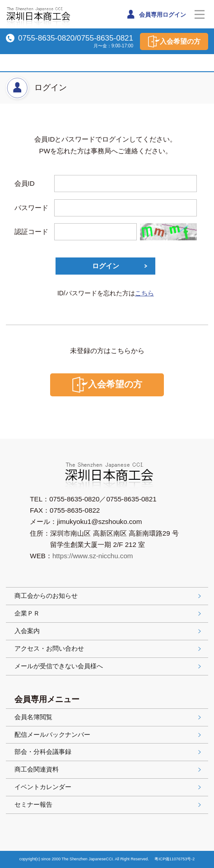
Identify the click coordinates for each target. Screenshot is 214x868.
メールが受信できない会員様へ (109, 666)
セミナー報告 (109, 804)
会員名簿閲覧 (109, 717)
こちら (144, 293)
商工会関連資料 (109, 769)
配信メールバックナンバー (109, 735)
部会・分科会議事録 (109, 752)
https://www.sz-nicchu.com (93, 556)
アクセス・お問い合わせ (109, 648)
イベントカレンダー (109, 787)
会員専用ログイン (156, 14)
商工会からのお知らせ (109, 596)
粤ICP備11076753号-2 (174, 859)
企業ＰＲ (109, 613)
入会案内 (109, 631)
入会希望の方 (174, 41)
